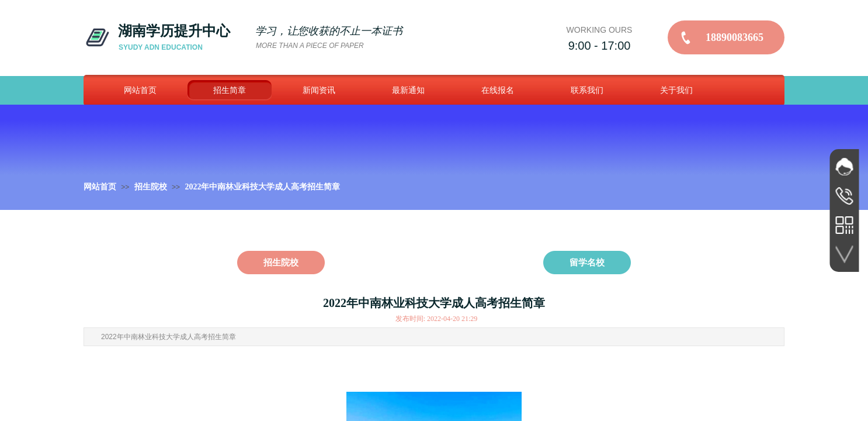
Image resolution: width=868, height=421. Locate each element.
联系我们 (587, 90)
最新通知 (408, 90)
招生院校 (151, 187)
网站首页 (140, 90)
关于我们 (676, 90)
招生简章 (230, 90)
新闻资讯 (319, 90)
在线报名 (498, 90)
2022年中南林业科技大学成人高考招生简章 (262, 187)
